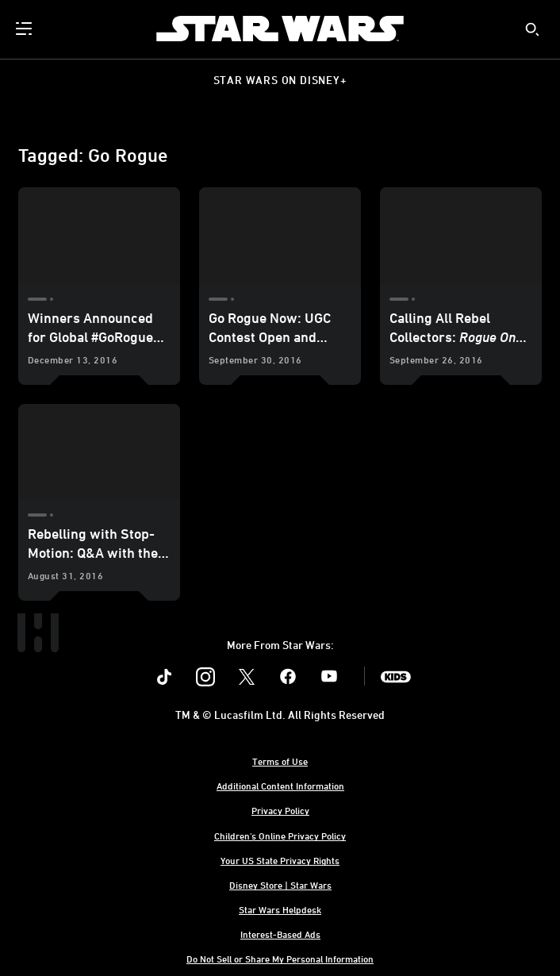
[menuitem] (25, 29)
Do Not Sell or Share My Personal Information (280, 959)
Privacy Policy (280, 810)
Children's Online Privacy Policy (280, 836)
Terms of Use (280, 761)
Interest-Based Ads (280, 934)
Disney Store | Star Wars (280, 885)
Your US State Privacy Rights (280, 860)
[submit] (532, 29)
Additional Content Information (280, 786)
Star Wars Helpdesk (280, 909)
